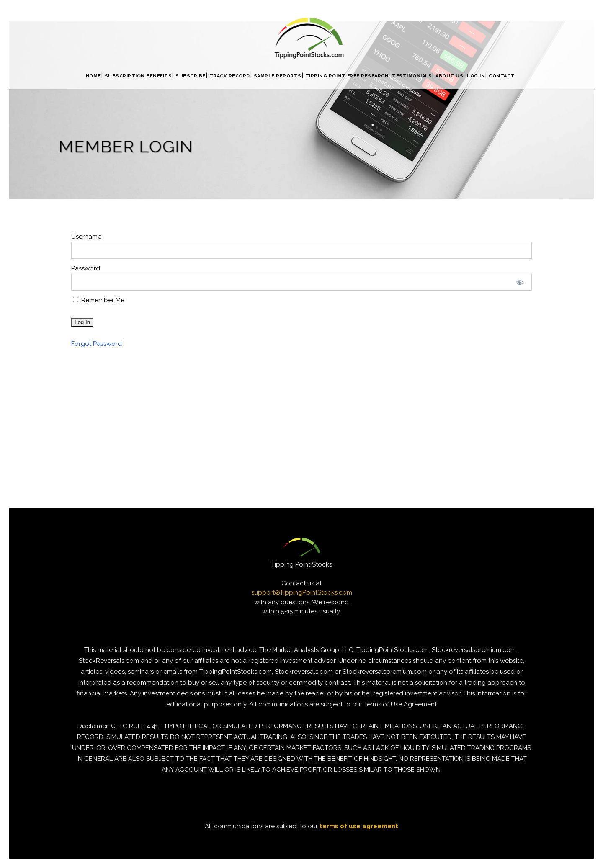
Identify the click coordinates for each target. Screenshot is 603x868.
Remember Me (99, 300)
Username (86, 237)
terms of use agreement (359, 826)
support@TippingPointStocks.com (302, 592)
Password (86, 268)
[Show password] (520, 282)
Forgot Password (97, 344)
